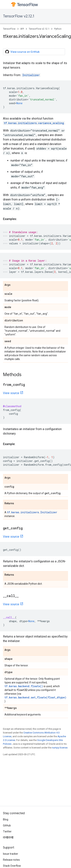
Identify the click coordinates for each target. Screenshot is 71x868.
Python (58, 29)
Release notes (11, 860)
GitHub (7, 825)
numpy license (60, 748)
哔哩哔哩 (8, 837)
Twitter (7, 831)
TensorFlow (9, 29)
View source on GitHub (22, 52)
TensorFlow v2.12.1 (19, 16)
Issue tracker (11, 854)
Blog (6, 819)
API (22, 29)
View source (11, 393)
